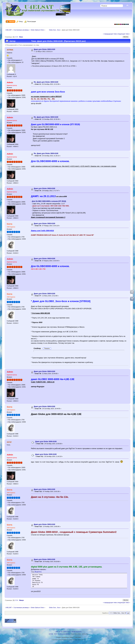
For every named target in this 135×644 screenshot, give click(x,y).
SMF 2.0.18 (59, 632)
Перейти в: (105, 613)
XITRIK (10, 50)
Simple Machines (76, 632)
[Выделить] (38, 572)
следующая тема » (124, 34)
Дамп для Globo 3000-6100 (44, 49)
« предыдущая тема (110, 34)
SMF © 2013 (67, 632)
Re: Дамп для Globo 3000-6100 (46, 82)
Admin (10, 82)
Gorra (10, 224)
